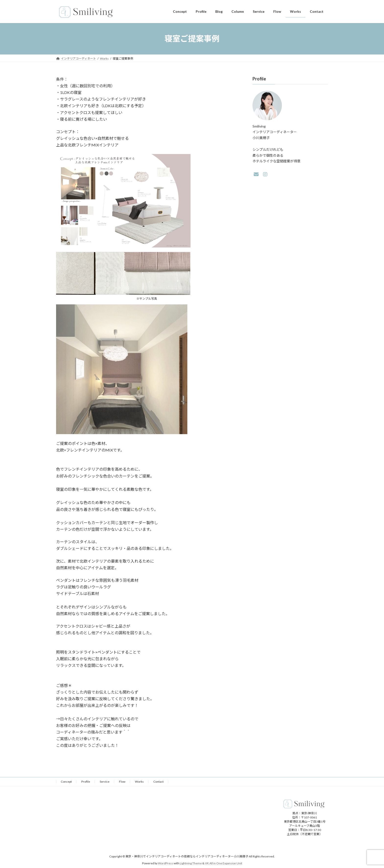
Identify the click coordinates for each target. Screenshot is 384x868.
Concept (66, 782)
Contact (158, 782)
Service (105, 782)
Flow (122, 782)
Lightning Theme (191, 863)
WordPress (166, 863)
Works (139, 782)
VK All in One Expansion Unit (224, 863)
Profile (86, 782)
